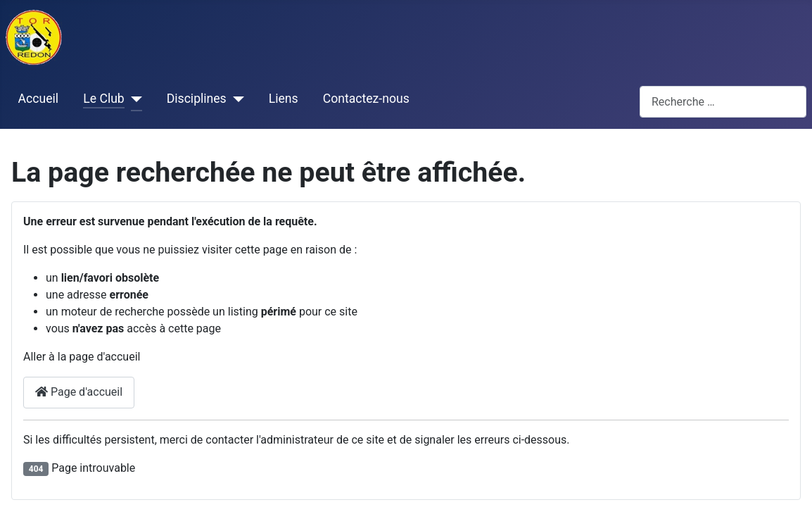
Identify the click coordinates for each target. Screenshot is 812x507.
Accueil (38, 99)
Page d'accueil (79, 392)
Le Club (103, 99)
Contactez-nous (366, 99)
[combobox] (723, 102)
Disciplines (197, 99)
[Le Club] (133, 99)
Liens (284, 99)
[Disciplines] (235, 99)
